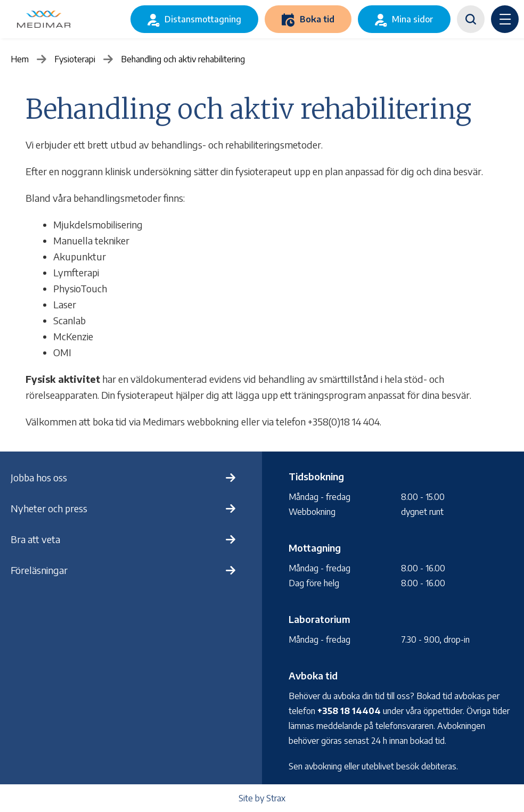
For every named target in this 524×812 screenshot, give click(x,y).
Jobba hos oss (39, 477)
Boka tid (317, 19)
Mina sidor (413, 19)
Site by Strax (262, 798)
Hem (20, 59)
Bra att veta (35, 539)
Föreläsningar (39, 570)
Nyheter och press (49, 508)
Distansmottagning (203, 19)
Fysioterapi (75, 59)
